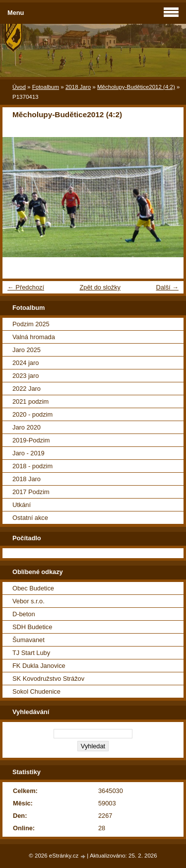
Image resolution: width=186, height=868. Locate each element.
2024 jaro (26, 363)
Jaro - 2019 (29, 453)
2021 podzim (31, 401)
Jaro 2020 (27, 427)
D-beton (24, 614)
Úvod (19, 87)
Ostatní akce (30, 518)
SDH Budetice (32, 627)
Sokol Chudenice (36, 691)
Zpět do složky (100, 287)
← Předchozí (26, 287)
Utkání (22, 505)
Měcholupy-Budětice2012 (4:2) (136, 87)
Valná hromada (34, 337)
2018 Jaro (78, 87)
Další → (167, 287)
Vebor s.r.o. (29, 601)
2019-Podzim (31, 440)
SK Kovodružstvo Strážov (48, 679)
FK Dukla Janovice (39, 666)
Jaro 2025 (27, 350)
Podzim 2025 (31, 324)
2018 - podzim (32, 466)
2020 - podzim (32, 414)
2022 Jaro (27, 389)
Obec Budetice (33, 588)
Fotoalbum (46, 87)
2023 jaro (26, 376)
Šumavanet (29, 640)
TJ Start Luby (31, 653)
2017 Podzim (31, 492)
